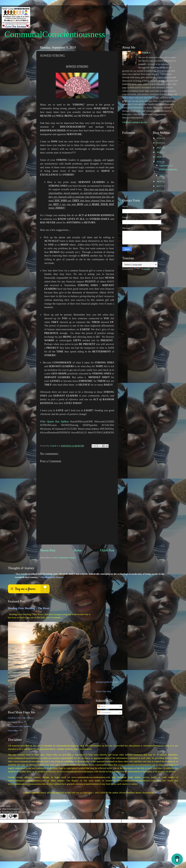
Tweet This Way (103, 691)
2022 (159, 152)
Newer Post (48, 550)
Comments (104, 712)
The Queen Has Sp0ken (55, 422)
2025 (159, 143)
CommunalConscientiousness (55, 34)
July (162, 175)
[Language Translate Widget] (140, 265)
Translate (142, 269)
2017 (159, 186)
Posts (102, 706)
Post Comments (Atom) (64, 558)
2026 (159, 138)
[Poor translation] (13, 816)
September (165, 165)
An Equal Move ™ (17, 722)
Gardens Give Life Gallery (21, 718)
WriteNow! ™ (15, 731)
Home (78, 550)
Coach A (146, 53)
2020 (159, 157)
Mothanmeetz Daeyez (52, 577)
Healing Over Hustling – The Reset (29, 608)
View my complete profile (135, 122)
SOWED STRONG (168, 170)
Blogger (158, 793)
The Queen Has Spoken (19, 726)
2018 (159, 181)
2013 (159, 191)
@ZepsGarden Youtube (107, 682)
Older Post (107, 550)
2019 (159, 162)
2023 (159, 148)
